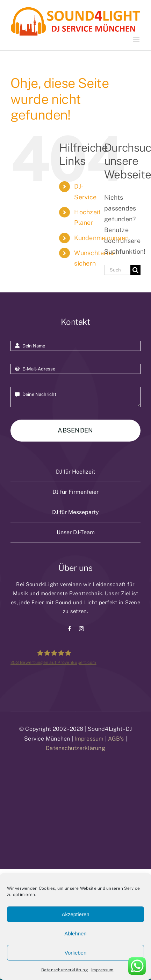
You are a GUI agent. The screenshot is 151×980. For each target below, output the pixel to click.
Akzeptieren (75, 914)
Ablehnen (75, 933)
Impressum (102, 970)
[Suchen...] (117, 270)
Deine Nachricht (75, 397)
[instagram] (81, 629)
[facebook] (70, 629)
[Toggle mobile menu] (137, 40)
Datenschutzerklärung (64, 970)
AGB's (116, 739)
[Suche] (135, 270)
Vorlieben (76, 953)
